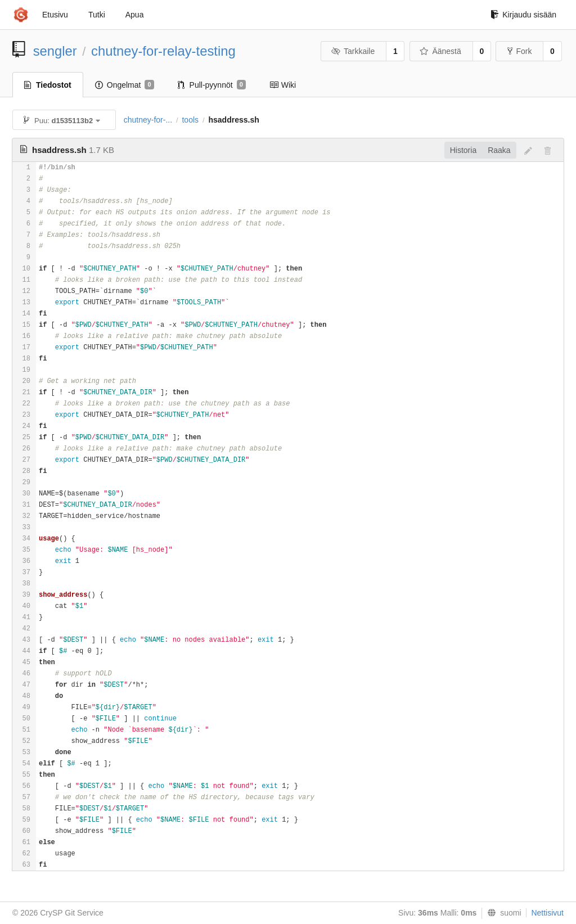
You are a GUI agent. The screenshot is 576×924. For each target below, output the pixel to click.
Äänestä (440, 51)
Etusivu (55, 15)
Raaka (499, 150)
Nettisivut (547, 913)
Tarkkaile (353, 51)
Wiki (283, 85)
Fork (519, 51)
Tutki (97, 15)
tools (190, 120)
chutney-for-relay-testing (163, 51)
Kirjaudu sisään (523, 15)
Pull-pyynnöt (212, 85)
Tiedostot (48, 85)
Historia (463, 150)
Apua (135, 15)
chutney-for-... (148, 120)
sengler (55, 51)
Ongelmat (125, 85)
